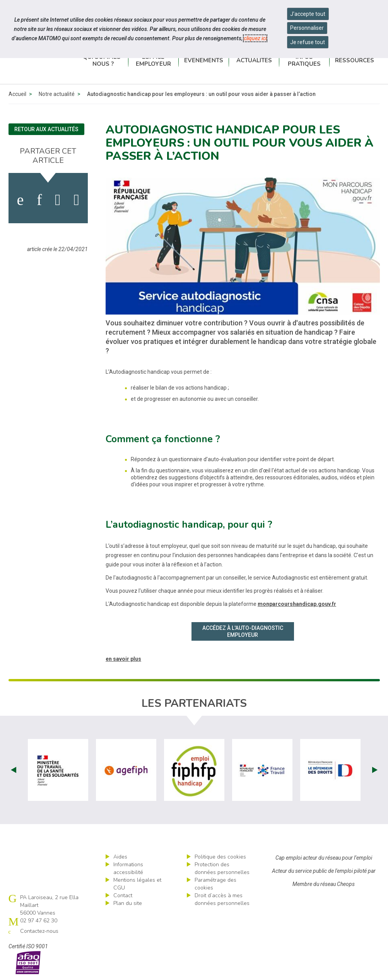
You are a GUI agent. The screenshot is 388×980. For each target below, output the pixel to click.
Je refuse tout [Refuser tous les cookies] (308, 42)
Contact (123, 895)
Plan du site (128, 903)
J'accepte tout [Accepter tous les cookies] (308, 14)
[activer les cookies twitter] (58, 200)
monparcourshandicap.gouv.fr (297, 604)
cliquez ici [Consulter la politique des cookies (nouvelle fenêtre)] (255, 38)
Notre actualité (57, 94)
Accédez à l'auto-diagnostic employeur (243, 631)
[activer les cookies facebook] (20, 200)
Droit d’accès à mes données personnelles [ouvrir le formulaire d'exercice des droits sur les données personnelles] (222, 899)
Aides (120, 857)
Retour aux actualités (46, 129)
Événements (204, 60)
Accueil (17, 94)
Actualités (254, 60)
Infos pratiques (304, 60)
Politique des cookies (220, 857)
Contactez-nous (39, 931)
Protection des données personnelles (222, 868)
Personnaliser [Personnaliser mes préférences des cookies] (307, 28)
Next (375, 770)
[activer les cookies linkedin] (39, 200)
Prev (14, 770)
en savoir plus (123, 659)
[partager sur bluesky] (76, 200)
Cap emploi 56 (43, 60)
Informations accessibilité (128, 868)
